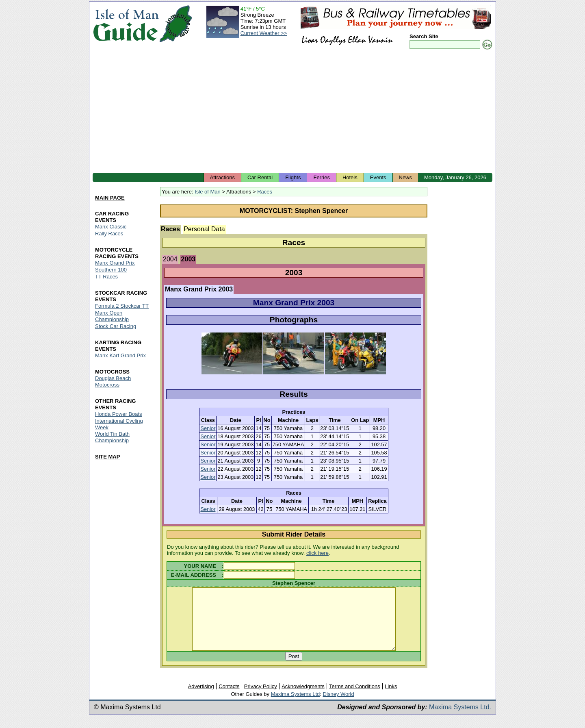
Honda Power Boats (119, 414)
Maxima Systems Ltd (296, 706)
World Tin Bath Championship (112, 438)
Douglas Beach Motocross (113, 381)
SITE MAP (107, 457)
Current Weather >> (264, 33)
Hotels (350, 177)
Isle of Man (208, 192)
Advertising (201, 699)
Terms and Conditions (355, 699)
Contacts (229, 699)
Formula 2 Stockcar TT (122, 306)
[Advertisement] (292, 112)
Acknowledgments (303, 699)
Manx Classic (111, 227)
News (406, 177)
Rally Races (109, 234)
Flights (293, 177)
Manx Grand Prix (115, 263)
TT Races (106, 277)
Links (391, 699)
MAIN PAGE (110, 198)
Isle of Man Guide (126, 24)
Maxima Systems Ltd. (460, 719)
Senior (208, 428)
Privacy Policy (261, 699)
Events (378, 177)
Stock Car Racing (116, 326)
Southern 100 (111, 270)
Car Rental (260, 177)
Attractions (222, 177)
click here (317, 553)
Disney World (339, 706)
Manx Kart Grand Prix (120, 355)
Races (265, 192)
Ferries (321, 177)
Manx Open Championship (112, 316)
